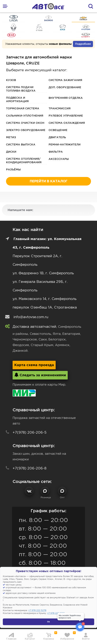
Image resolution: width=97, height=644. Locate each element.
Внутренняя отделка (66, 98)
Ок (48, 622)
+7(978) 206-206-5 (30, 433)
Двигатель (57, 137)
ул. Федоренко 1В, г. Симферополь (43, 273)
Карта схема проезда (34, 365)
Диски (11, 152)
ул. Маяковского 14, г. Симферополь (45, 299)
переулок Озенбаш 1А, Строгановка (45, 307)
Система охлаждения (67, 123)
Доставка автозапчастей (34, 327)
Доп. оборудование (65, 87)
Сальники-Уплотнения (25, 116)
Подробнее (83, 44)
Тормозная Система (23, 109)
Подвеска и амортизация (17, 100)
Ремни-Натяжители (65, 145)
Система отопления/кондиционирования (24, 161)
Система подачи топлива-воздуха (21, 89)
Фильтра (56, 152)
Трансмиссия (60, 109)
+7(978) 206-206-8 (30, 468)
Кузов (11, 80)
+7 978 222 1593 (56, 613)
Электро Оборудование (26, 130)
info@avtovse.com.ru (31, 317)
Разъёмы (13, 170)
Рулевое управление (66, 116)
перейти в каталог (48, 181)
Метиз (11, 137)
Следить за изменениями (40, 375)
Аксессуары (59, 159)
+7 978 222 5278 (37, 611)
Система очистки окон (25, 123)
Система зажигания (65, 80)
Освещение (58, 130)
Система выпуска (21, 145)
